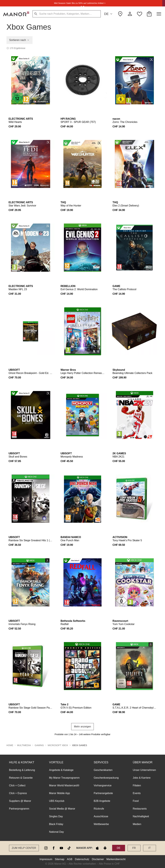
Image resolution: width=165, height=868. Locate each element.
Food (136, 801)
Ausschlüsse (101, 816)
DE (109, 14)
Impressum (46, 859)
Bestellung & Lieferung (22, 770)
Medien (137, 824)
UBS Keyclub (57, 801)
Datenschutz (82, 859)
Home (10, 745)
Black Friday (56, 824)
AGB (70, 859)
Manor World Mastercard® (64, 785)
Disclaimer (98, 859)
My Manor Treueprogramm (64, 778)
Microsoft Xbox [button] (58, 745)
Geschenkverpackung (106, 778)
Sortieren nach (19, 40)
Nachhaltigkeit (141, 816)
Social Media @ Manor (62, 809)
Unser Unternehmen (144, 770)
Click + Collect (17, 785)
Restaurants (140, 809)
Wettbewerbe (101, 824)
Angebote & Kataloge (61, 770)
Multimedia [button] (24, 745)
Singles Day (56, 816)
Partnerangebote (103, 793)
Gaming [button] (39, 745)
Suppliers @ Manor (20, 801)
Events (137, 793)
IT (150, 848)
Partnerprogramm (19, 809)
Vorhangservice (103, 785)
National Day (57, 832)
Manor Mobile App (60, 793)
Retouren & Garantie (21, 778)
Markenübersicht (116, 859)
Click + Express (18, 793)
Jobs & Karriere (142, 778)
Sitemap (60, 859)
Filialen (137, 785)
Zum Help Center (24, 848)
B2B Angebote (102, 801)
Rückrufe (99, 809)
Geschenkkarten (103, 770)
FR (134, 848)
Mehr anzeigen (82, 727)
